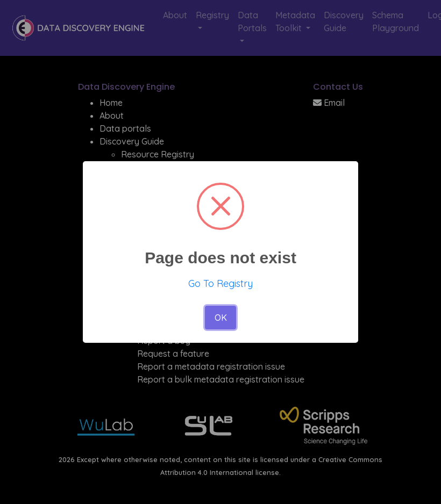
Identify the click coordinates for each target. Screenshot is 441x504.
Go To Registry (220, 283)
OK (221, 318)
